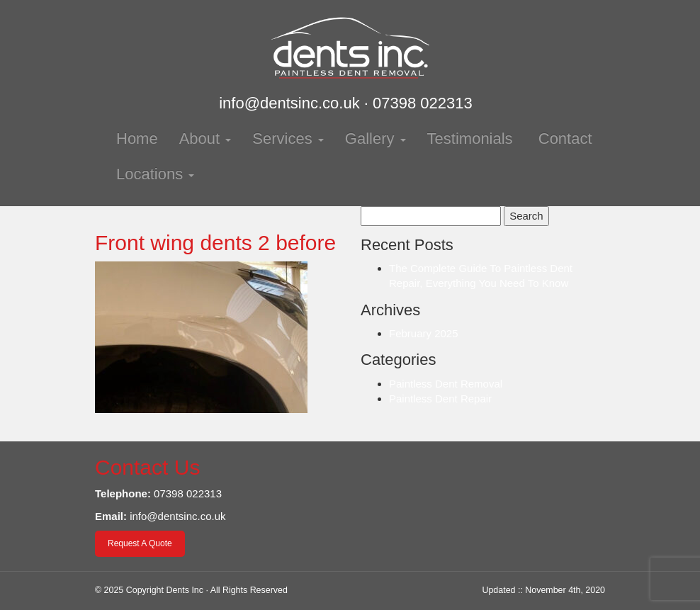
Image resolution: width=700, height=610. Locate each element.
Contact (563, 139)
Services (288, 139)
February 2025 (424, 333)
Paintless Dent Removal (446, 384)
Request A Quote (140, 543)
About (205, 139)
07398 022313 (423, 103)
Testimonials (470, 139)
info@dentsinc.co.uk (289, 103)
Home (137, 139)
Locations (155, 174)
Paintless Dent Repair (440, 399)
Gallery (376, 139)
